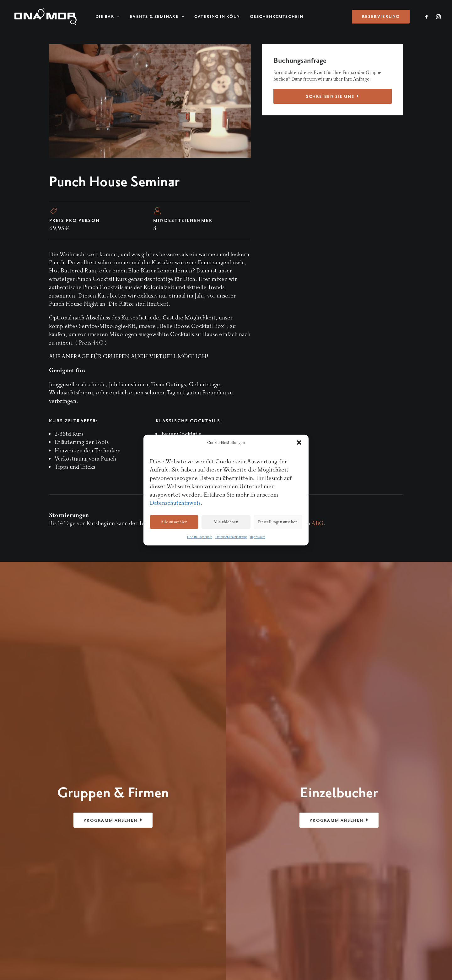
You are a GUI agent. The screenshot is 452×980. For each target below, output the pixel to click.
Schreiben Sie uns (333, 96)
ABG (317, 523)
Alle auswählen (174, 522)
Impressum (258, 537)
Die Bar (101, 17)
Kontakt (343, 782)
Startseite (346, 732)
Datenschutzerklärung (231, 537)
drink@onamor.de (72, 799)
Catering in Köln (211, 17)
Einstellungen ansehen (278, 522)
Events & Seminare (151, 17)
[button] (299, 443)
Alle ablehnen (226, 522)
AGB (297, 931)
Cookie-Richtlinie (200, 537)
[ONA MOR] (42, 17)
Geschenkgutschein (270, 17)
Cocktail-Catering (356, 766)
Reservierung (350, 774)
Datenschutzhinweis (175, 503)
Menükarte (347, 749)
